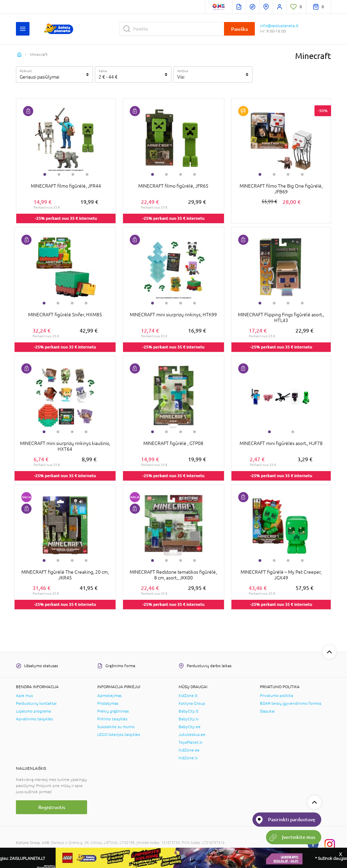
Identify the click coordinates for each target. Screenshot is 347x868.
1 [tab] (45, 174)
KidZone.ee (189, 750)
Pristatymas (108, 703)
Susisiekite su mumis (116, 727)
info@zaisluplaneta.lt (279, 26)
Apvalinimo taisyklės (34, 719)
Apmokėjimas (109, 696)
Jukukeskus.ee (192, 735)
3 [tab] (73, 174)
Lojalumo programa (33, 711)
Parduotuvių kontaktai (36, 703)
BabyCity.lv (189, 719)
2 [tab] (59, 174)
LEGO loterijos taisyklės (119, 735)
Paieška (239, 29)
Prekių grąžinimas (113, 711)
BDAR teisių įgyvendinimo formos (291, 703)
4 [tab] (87, 174)
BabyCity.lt (189, 711)
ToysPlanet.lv (191, 742)
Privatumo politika (277, 696)
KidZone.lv (188, 758)
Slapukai (267, 711)
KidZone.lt (188, 696)
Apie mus (24, 696)
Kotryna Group (192, 703)
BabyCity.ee (190, 727)
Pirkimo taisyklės (112, 719)
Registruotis (52, 807)
